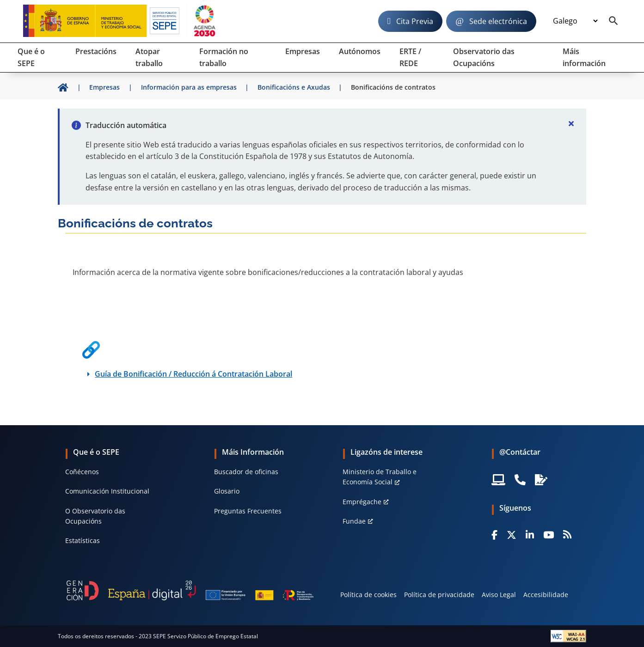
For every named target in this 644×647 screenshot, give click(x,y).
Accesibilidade (546, 595)
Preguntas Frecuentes (248, 511)
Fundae (354, 521)
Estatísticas (83, 540)
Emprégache (362, 502)
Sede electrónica (498, 21)
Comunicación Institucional (107, 491)
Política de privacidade (439, 595)
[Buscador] (613, 21)
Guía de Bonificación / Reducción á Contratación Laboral (193, 374)
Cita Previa (415, 21)
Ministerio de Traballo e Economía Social (380, 477)
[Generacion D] (190, 590)
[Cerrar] (571, 123)
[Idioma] (575, 21)
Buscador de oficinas (246, 472)
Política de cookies (368, 595)
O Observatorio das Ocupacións (95, 516)
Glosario (227, 491)
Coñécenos (82, 472)
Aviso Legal (499, 595)
